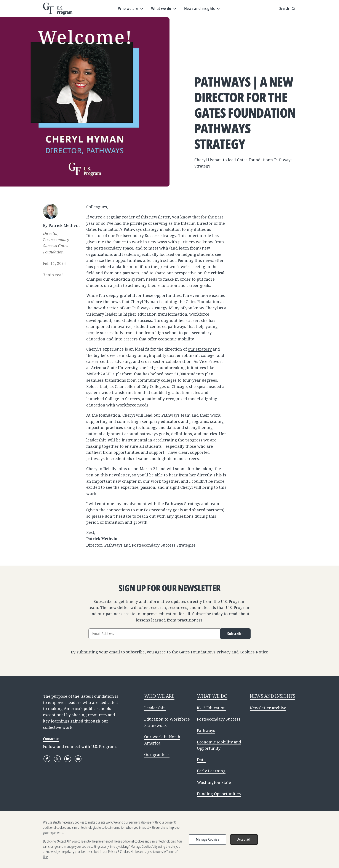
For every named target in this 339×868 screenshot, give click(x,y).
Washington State (214, 782)
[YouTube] (78, 759)
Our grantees (157, 754)
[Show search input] (288, 9)
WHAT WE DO (212, 696)
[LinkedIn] (68, 759)
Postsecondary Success (219, 719)
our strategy (200, 349)
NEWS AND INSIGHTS (272, 696)
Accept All (244, 839)
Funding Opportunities (219, 794)
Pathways (206, 730)
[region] (169, 840)
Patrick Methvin (64, 225)
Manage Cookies (207, 839)
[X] (57, 759)
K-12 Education (211, 708)
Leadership (155, 708)
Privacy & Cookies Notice (123, 852)
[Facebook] (47, 759)
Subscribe (235, 634)
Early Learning (211, 771)
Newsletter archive (268, 708)
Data (201, 760)
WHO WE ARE (159, 696)
